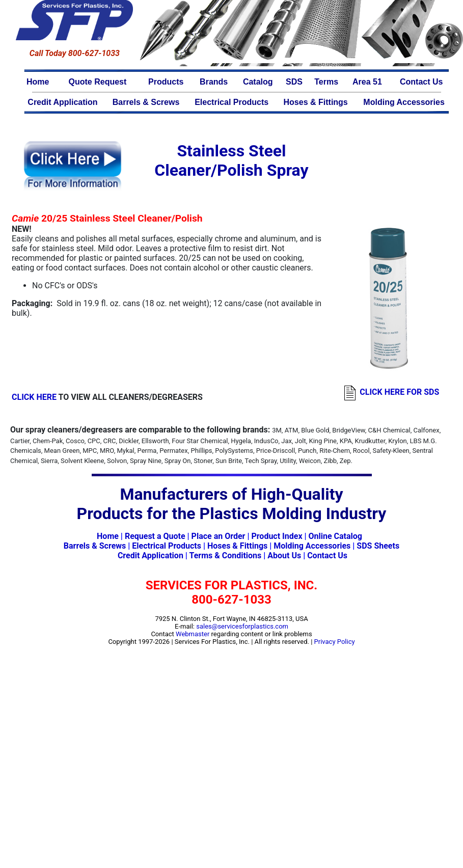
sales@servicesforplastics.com (242, 626)
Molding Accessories (404, 102)
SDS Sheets (378, 546)
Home (38, 82)
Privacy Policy (335, 642)
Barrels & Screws (146, 102)
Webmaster (193, 634)
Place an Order (219, 536)
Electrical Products (231, 102)
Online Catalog (335, 536)
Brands (214, 82)
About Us (284, 555)
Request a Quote (155, 536)
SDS (294, 82)
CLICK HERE (34, 397)
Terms (326, 82)
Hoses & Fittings (316, 102)
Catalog (258, 82)
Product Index (277, 536)
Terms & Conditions (225, 555)
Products (166, 82)
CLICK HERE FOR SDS (399, 392)
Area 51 (367, 82)
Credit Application (62, 102)
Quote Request (98, 82)
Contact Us (421, 82)
